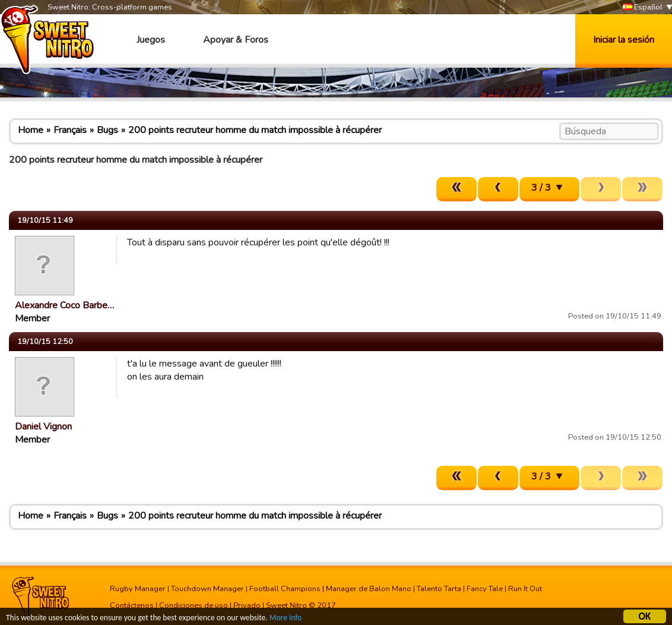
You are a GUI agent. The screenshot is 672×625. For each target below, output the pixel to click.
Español (643, 7)
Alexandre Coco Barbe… (64, 305)
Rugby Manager (138, 589)
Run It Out (525, 589)
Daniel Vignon (43, 427)
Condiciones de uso (194, 605)
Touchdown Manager (207, 589)
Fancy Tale (485, 589)
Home (31, 130)
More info (286, 619)
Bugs (107, 130)
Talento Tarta (439, 589)
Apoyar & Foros (236, 40)
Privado (247, 605)
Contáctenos (132, 605)
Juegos (151, 40)
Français (70, 130)
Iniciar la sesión (624, 40)
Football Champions (285, 589)
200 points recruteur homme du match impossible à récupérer (255, 130)
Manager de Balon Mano (369, 589)
